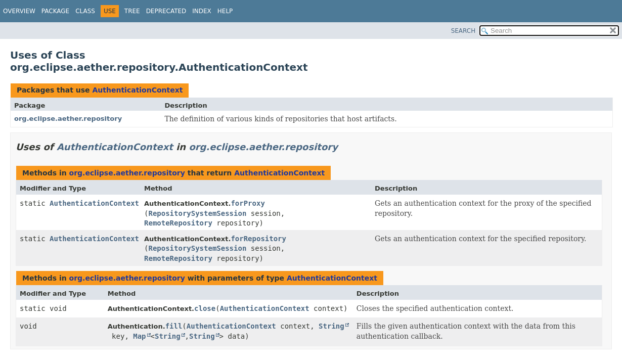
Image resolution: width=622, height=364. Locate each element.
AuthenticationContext (137, 90)
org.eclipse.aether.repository (68, 119)
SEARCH (463, 31)
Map (139, 336)
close (205, 308)
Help (225, 11)
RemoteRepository (178, 223)
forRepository (258, 239)
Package (55, 11)
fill (174, 326)
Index (202, 11)
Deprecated (166, 11)
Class (85, 11)
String (331, 326)
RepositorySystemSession (197, 213)
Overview (19, 11)
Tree (132, 11)
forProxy (248, 203)
